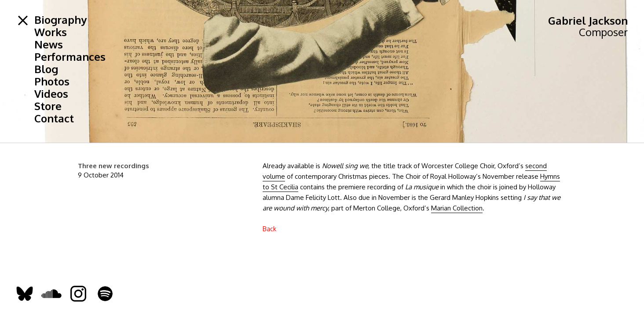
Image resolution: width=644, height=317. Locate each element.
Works (51, 32)
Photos (52, 81)
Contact (54, 118)
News (49, 44)
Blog (46, 69)
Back (269, 229)
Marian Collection (457, 208)
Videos (51, 94)
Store (48, 106)
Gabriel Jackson (588, 20)
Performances (70, 57)
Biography (60, 20)
